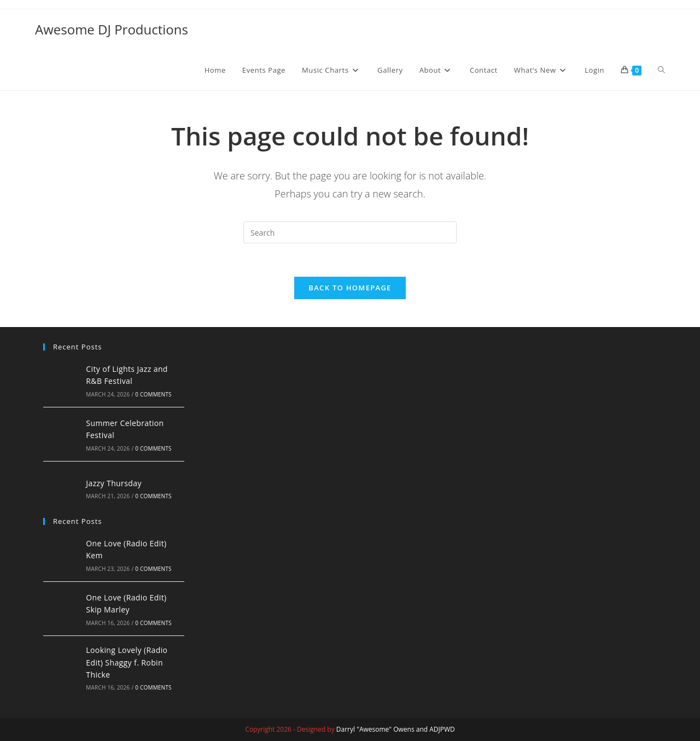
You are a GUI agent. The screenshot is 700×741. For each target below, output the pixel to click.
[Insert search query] (350, 232)
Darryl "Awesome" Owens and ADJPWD (396, 729)
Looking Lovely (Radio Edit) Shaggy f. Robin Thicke (127, 662)
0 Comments (153, 394)
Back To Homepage (350, 288)
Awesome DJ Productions (112, 29)
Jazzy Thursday (114, 483)
